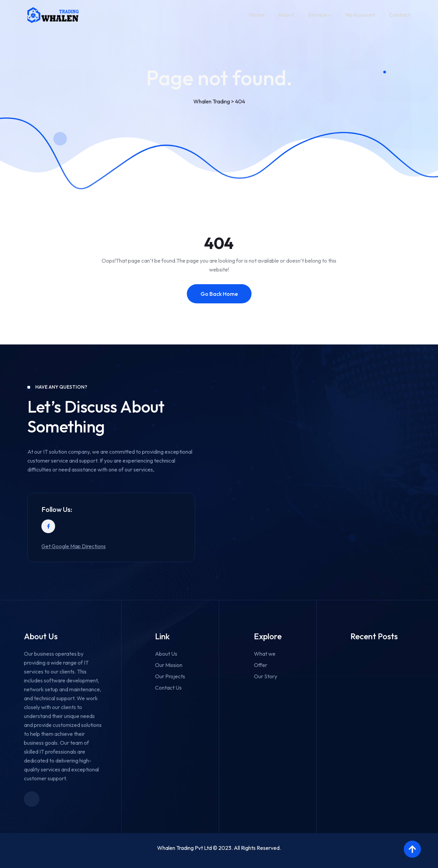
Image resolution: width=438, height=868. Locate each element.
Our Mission (169, 665)
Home (257, 15)
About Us (166, 654)
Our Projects (170, 676)
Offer (261, 665)
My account (360, 15)
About (286, 15)
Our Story (266, 676)
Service (318, 15)
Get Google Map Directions (74, 546)
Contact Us (168, 688)
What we (265, 654)
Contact (400, 15)
